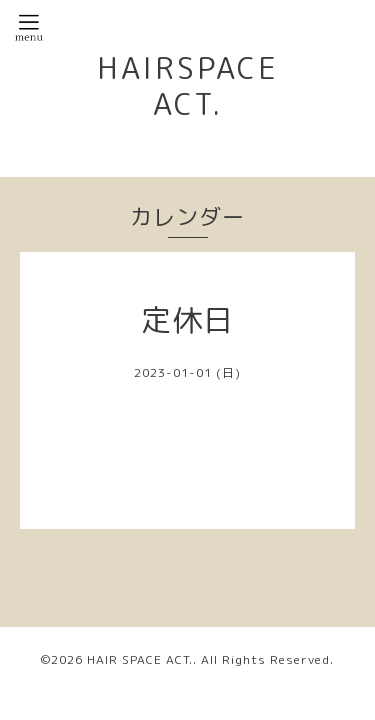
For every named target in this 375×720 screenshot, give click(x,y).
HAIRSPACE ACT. (188, 86)
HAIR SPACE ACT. (140, 659)
